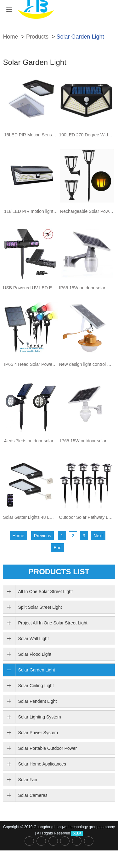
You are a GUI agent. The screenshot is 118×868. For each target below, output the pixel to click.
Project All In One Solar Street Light (53, 623)
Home (10, 37)
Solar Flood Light (35, 654)
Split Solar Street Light (40, 607)
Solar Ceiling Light (36, 686)
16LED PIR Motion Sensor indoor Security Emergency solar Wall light (31, 135)
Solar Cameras (33, 795)
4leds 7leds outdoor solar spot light (31, 441)
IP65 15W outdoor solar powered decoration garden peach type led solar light (87, 441)
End (58, 548)
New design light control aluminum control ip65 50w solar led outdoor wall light (86, 364)
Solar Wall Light (33, 639)
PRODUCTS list (59, 572)
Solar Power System (38, 733)
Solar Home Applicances (42, 764)
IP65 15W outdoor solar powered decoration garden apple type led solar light (86, 288)
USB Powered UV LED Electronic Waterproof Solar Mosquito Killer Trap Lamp (30, 288)
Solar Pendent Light (37, 701)
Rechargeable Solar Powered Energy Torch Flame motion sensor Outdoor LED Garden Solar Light (87, 211)
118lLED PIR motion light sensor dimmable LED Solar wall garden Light (31, 211)
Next (98, 536)
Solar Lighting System (39, 717)
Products (37, 37)
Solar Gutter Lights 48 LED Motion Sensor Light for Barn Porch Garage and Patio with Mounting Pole (30, 517)
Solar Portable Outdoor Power (47, 748)
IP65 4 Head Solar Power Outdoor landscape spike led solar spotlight (31, 364)
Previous (42, 536)
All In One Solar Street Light (45, 592)
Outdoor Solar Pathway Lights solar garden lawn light (86, 517)
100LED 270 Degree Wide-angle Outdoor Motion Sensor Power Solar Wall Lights (86, 135)
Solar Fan (28, 780)
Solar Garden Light (80, 37)
